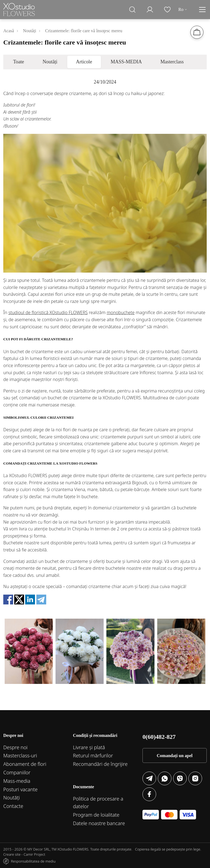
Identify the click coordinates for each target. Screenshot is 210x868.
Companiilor (17, 772)
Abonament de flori (25, 764)
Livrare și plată (89, 747)
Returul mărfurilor (93, 755)
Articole (84, 62)
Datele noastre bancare (99, 823)
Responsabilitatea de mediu (33, 861)
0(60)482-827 (159, 737)
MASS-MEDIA (126, 62)
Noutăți (50, 62)
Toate (19, 62)
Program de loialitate (96, 815)
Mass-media (17, 781)
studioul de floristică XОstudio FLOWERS (48, 312)
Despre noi (15, 747)
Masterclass (172, 62)
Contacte (13, 806)
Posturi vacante (21, 789)
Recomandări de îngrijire (100, 764)
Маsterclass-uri (20, 755)
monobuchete (121, 312)
